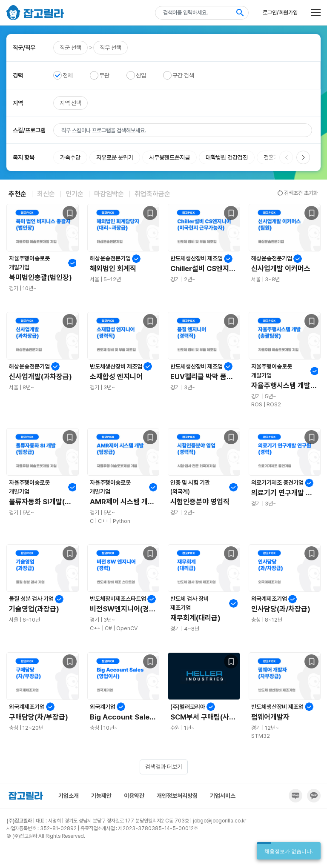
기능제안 (101, 796)
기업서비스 (223, 796)
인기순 (75, 194)
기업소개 (69, 796)
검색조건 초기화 (297, 193)
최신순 (46, 194)
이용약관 (134, 796)
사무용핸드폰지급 (169, 157)
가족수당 (70, 157)
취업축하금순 (152, 194)
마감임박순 (109, 194)
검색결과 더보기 (164, 767)
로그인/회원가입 (280, 13)
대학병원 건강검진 (227, 157)
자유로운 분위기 (115, 157)
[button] (303, 157)
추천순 (17, 194)
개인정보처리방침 (177, 796)
